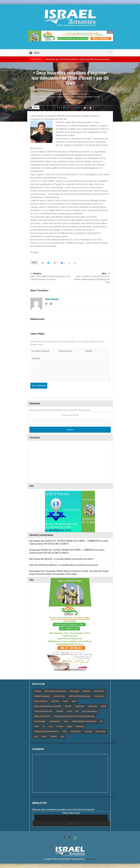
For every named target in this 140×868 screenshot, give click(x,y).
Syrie (36, 736)
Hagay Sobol (80, 706)
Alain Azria (87, 691)
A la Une (43, 97)
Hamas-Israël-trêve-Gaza (43, 711)
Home (30, 109)
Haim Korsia (93, 706)
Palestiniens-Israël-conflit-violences (46, 731)
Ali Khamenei (99, 691)
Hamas (103, 706)
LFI (44, 726)
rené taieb (88, 731)
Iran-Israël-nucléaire (90, 711)
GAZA (74, 701)
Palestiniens (80, 726)
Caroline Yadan (59, 696)
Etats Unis (55, 701)
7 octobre (38, 691)
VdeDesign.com (91, 859)
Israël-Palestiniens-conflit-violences (84, 721)
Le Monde (79, 97)
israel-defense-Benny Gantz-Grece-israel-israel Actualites (74, 716)
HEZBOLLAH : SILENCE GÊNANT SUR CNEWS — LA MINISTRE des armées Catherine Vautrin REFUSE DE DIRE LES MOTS (67, 551)
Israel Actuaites (55, 721)
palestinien (89, 97)
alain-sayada (74, 691)
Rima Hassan (101, 731)
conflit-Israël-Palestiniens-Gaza (80, 696)
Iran (77, 711)
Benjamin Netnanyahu (42, 696)
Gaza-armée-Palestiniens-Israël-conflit (48, 706)
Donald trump (99, 696)
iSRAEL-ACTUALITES (42, 716)
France (66, 97)
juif (101, 721)
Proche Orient (76, 731)
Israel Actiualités (40, 721)
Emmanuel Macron (41, 701)
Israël (72, 97)
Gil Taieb (68, 706)
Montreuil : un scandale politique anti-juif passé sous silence (69, 559)
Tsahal (44, 736)
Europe (60, 97)
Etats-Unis (51, 97)
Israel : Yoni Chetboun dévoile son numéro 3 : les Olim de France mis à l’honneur (50, 276)
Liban (51, 726)
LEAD (36, 726)
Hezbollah (60, 711)
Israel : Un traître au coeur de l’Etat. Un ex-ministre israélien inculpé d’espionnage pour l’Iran (90, 278)
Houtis (69, 711)
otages (69, 726)
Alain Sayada (63, 94)
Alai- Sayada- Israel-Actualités (55, 691)
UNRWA (53, 736)
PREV (65, 731)
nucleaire (60, 726)
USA (62, 736)
